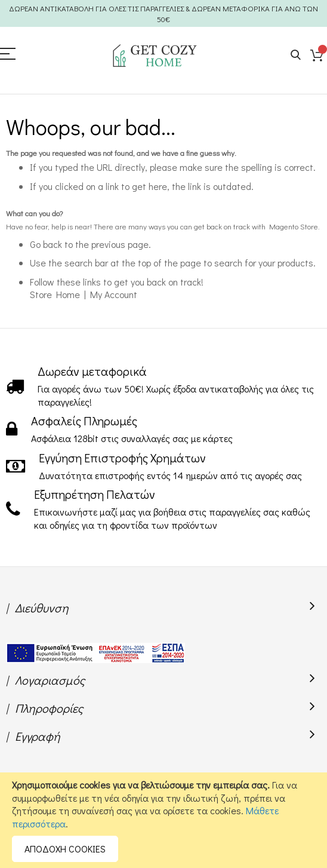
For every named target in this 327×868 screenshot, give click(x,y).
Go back (46, 244)
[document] (163, 820)
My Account (114, 294)
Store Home (55, 294)
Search (296, 55)
